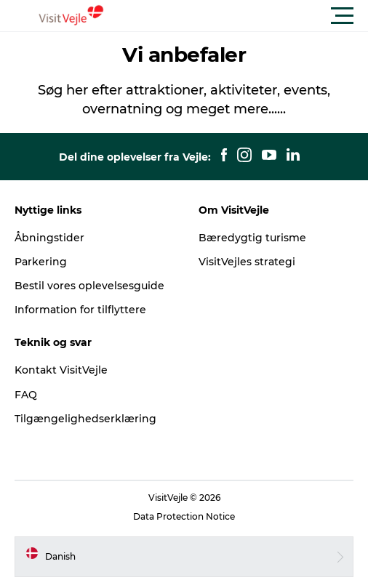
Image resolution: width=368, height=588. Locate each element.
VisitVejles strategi (247, 262)
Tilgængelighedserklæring (85, 419)
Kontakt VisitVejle (61, 370)
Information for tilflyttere (80, 310)
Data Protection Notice (184, 516)
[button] (249, 16)
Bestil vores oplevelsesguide (89, 286)
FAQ (26, 395)
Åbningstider (49, 238)
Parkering (41, 262)
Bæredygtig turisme (252, 238)
